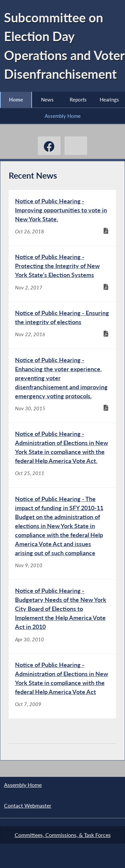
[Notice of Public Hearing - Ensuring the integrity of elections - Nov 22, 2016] (62, 325)
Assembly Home (63, 116)
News (47, 99)
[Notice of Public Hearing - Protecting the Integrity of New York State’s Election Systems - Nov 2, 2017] (62, 274)
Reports (78, 99)
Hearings (109, 99)
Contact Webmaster (28, 805)
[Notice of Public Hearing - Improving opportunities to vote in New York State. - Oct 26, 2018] (62, 218)
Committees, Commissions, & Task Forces (63, 835)
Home (16, 99)
